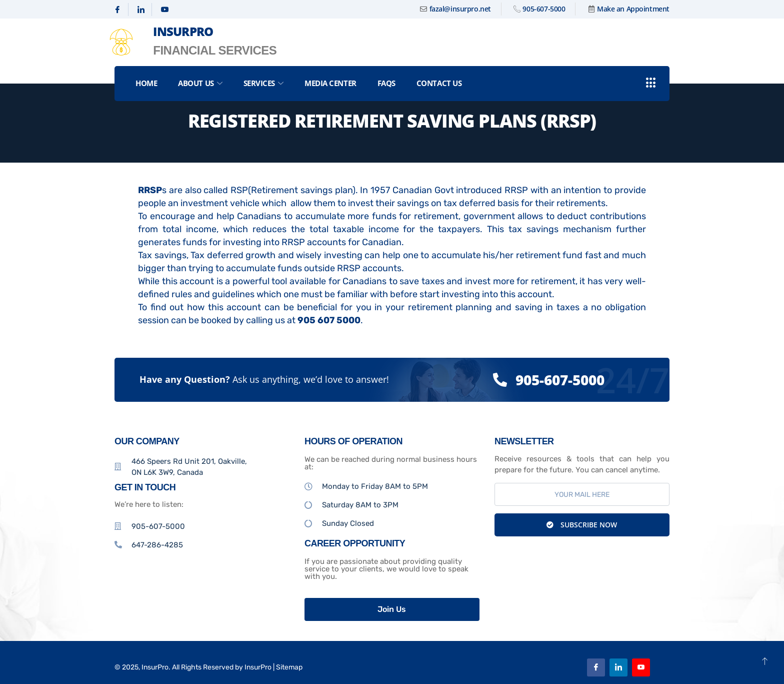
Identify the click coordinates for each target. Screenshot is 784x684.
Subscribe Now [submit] (582, 525)
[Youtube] (165, 10)
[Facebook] (118, 10)
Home (146, 83)
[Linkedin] (141, 10)
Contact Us (439, 83)
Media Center (330, 83)
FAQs (386, 83)
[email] (582, 494)
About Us (200, 83)
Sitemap (289, 667)
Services (263, 83)
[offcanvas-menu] (651, 83)
